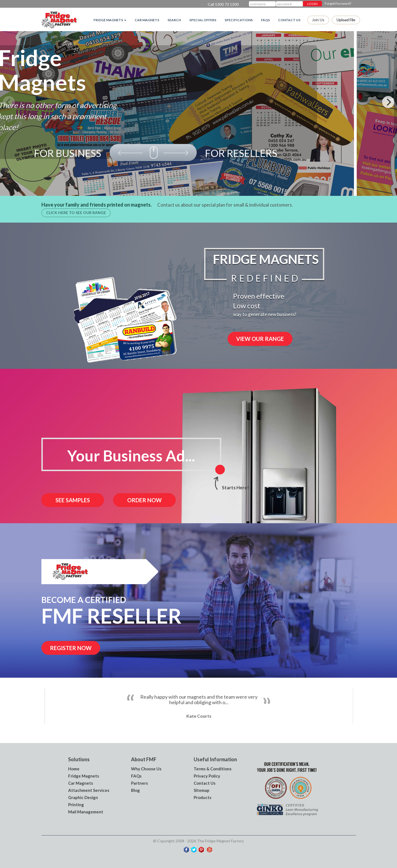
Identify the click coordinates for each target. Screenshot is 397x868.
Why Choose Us (146, 769)
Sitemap (202, 790)
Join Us (318, 20)
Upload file (346, 20)
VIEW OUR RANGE (260, 339)
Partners (139, 783)
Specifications (239, 20)
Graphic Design (83, 797)
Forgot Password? (338, 3)
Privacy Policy (207, 776)
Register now (71, 648)
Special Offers (203, 20)
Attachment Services (89, 790)
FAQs (265, 20)
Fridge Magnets (84, 776)
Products (203, 797)
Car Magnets (147, 20)
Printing (76, 805)
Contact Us (289, 20)
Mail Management (86, 812)
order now (144, 500)
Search (174, 20)
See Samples (73, 500)
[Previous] (9, 102)
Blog (135, 790)
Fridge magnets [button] (110, 20)
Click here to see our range (76, 213)
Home (74, 769)
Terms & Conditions (213, 769)
